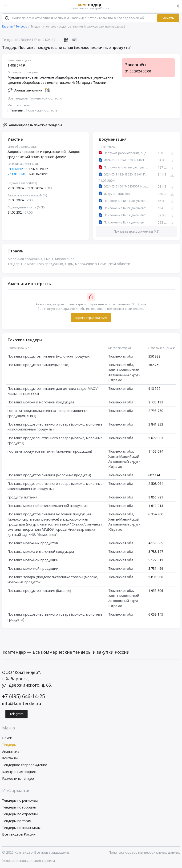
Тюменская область (42, 110)
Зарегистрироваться (91, 318)
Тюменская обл (121, 356)
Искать (168, 18)
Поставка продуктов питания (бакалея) (39, 591)
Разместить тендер (18, 779)
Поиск (7, 738)
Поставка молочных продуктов (33, 543)
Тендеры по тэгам (17, 821)
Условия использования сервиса (28, 861)
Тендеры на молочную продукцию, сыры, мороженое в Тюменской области (69, 264)
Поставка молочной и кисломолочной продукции (48, 506)
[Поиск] (7, 19)
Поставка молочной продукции (33, 560)
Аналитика (11, 752)
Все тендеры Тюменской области (35, 98)
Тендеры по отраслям (20, 814)
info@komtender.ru (22, 704)
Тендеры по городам (19, 807)
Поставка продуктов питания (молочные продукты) (49, 475)
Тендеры (9, 745)
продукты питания (23, 497)
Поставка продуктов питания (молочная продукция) (50, 356)
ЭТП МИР (15, 169)
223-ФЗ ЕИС (17, 174)
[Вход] (177, 6)
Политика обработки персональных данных (144, 853)
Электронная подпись (20, 772)
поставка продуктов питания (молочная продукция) (50, 452)
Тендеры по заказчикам (21, 828)
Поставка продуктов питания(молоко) (38, 365)
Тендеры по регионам (20, 801)
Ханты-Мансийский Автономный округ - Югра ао (124, 375)
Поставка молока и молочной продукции (41, 402)
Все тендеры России (19, 835)
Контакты (10, 759)
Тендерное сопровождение (25, 765)
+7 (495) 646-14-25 (23, 696)
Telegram (16, 714)
